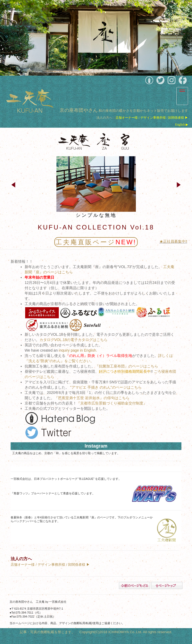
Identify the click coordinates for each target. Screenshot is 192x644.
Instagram (96, 446)
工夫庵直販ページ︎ (96, 242)
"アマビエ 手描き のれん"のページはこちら (106, 387)
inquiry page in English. (78, 350)
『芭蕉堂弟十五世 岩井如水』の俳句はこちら (92, 398)
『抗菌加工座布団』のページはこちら (127, 366)
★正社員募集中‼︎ (173, 241)
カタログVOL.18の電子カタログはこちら (73, 340)
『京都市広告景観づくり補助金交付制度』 (112, 403)
